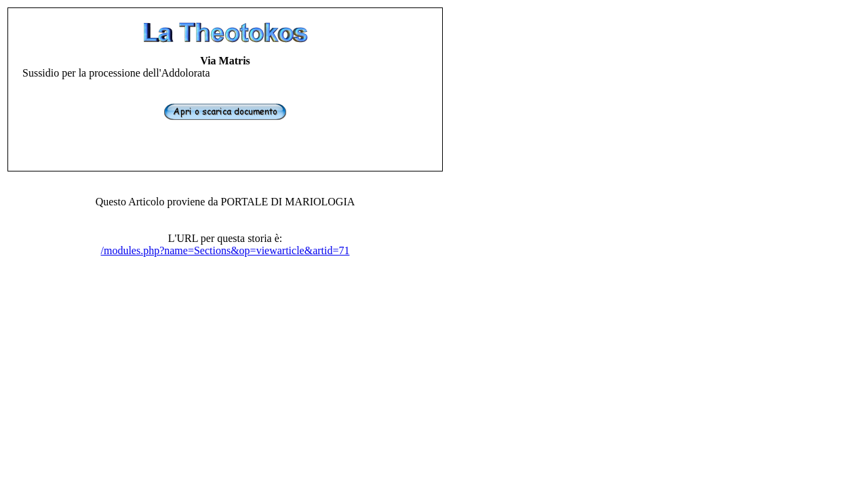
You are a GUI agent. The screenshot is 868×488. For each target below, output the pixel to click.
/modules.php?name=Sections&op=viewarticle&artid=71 (225, 250)
